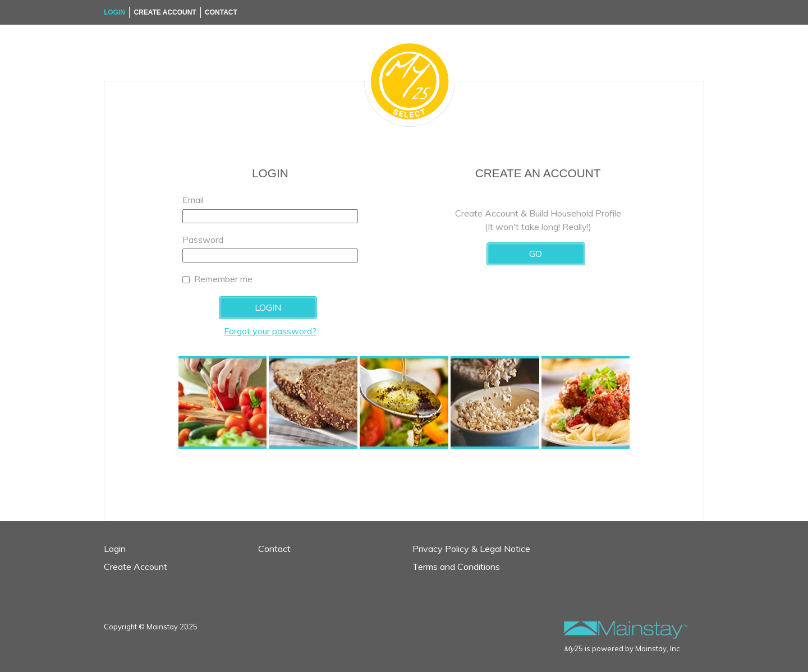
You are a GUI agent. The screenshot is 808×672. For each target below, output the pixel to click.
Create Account (165, 12)
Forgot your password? (270, 331)
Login (114, 12)
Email (193, 200)
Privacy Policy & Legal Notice (471, 549)
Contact (221, 12)
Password (203, 240)
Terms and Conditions (456, 567)
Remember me (223, 279)
